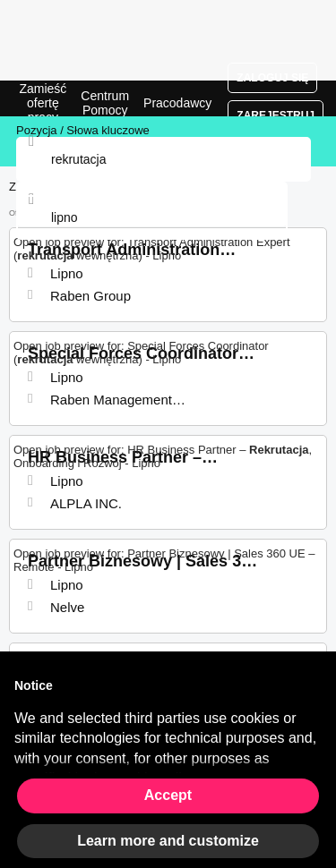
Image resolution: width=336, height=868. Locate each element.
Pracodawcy (177, 103)
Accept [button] (168, 795)
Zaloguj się (272, 78)
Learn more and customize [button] (168, 841)
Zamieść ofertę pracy (43, 103)
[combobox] (152, 217)
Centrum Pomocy (105, 103)
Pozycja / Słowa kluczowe (83, 130)
